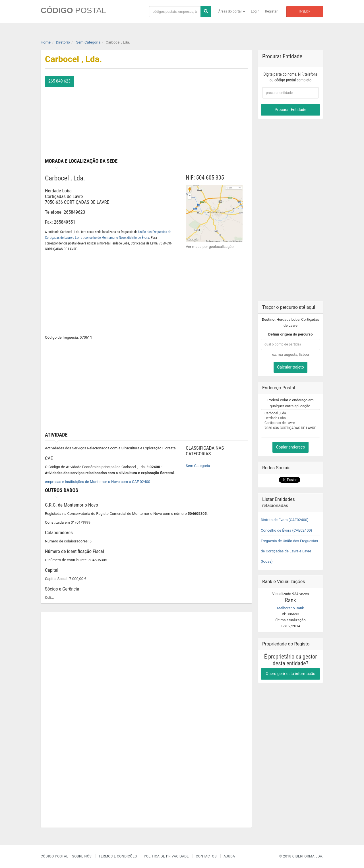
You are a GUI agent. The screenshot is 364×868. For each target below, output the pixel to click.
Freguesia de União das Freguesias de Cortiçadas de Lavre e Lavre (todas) (289, 551)
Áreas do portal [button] (232, 11)
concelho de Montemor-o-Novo (105, 238)
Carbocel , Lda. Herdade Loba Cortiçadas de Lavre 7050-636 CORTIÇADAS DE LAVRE (290, 423)
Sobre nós (82, 856)
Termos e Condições (118, 856)
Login (255, 11)
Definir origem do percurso (290, 334)
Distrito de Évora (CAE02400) (285, 520)
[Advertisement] (199, 116)
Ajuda (229, 856)
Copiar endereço (290, 447)
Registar (271, 11)
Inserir (305, 11)
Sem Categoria (198, 466)
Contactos (206, 856)
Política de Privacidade (166, 856)
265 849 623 (59, 81)
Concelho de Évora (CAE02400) (286, 530)
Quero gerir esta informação (290, 674)
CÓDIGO (73, 10)
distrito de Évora (138, 238)
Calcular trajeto (290, 367)
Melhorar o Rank (290, 608)
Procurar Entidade (290, 110)
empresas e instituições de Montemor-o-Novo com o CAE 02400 (98, 482)
